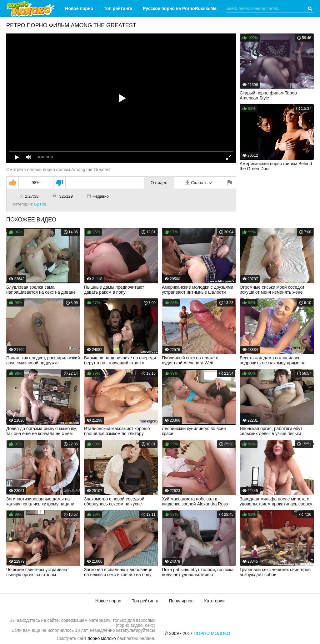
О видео (159, 183)
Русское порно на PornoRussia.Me (180, 8)
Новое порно (79, 8)
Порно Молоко (212, 633)
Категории (175, 26)
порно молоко (102, 638)
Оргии (40, 204)
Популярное (181, 601)
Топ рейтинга (118, 8)
